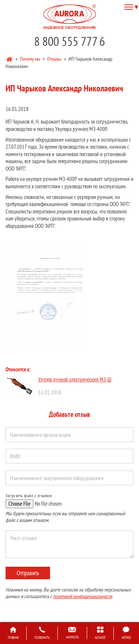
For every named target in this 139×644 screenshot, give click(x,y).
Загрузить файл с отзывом (29, 495)
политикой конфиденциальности (82, 596)
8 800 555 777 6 (69, 41)
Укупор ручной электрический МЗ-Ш (75, 379)
